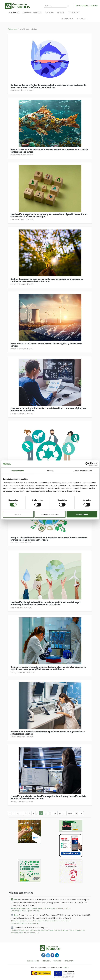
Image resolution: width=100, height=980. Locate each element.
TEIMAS (66, 968)
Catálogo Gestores (32, 13)
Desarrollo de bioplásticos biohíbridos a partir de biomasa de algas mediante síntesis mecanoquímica (48, 733)
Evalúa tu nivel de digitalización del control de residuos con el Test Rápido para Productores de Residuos (48, 410)
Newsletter (68, 961)
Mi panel (61, 13)
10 (46, 813)
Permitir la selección (50, 514)
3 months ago (35, 911)
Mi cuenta (82, 19)
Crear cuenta (67, 19)
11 (50, 813)
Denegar (18, 514)
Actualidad (14, 13)
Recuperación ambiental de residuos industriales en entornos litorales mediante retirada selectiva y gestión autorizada (49, 539)
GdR (16, 900)
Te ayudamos (74, 13)
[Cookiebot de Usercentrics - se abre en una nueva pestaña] (87, 464)
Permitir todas (82, 514)
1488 (70, 813)
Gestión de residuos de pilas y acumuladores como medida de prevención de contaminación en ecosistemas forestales (47, 280)
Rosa (16, 915)
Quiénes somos (33, 961)
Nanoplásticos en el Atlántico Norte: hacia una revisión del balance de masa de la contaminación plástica (49, 151)
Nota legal (46, 961)
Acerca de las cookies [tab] (83, 471)
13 (60, 813)
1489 (76, 813)
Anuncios (49, 13)
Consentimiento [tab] (17, 471)
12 (55, 813)
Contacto (57, 961)
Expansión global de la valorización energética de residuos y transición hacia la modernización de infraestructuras (48, 798)
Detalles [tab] (50, 471)
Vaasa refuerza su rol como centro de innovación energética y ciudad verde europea (46, 345)
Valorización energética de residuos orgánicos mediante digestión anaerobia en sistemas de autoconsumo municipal (49, 216)
